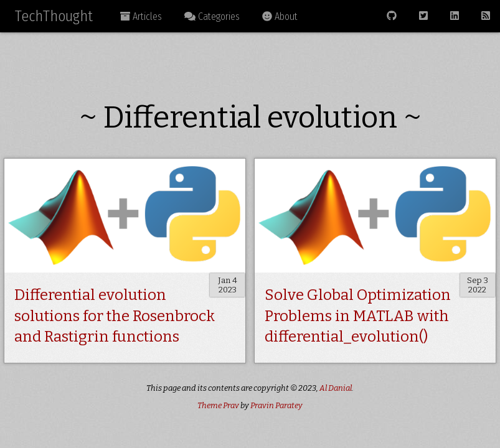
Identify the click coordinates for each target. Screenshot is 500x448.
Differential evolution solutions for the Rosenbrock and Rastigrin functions (115, 316)
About (280, 16)
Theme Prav (218, 405)
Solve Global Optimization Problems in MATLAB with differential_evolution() (358, 316)
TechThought (54, 16)
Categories (212, 16)
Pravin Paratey (276, 405)
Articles (141, 16)
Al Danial (336, 388)
